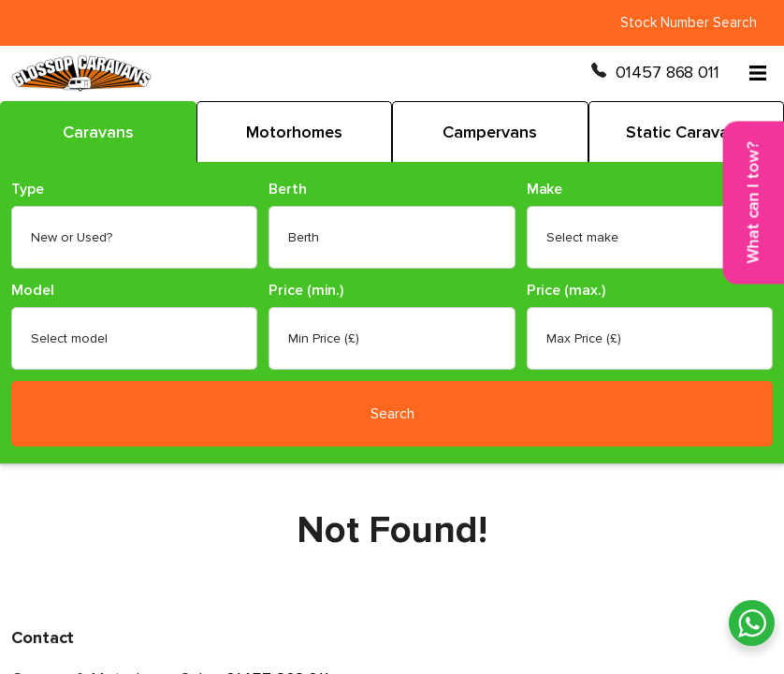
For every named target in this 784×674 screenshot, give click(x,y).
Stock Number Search (689, 22)
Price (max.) (566, 291)
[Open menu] (758, 73)
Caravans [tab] (98, 132)
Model (33, 291)
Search (392, 414)
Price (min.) (306, 291)
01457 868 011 (668, 73)
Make (545, 190)
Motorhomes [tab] (294, 132)
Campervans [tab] (490, 132)
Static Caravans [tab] (686, 132)
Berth (288, 190)
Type (28, 190)
